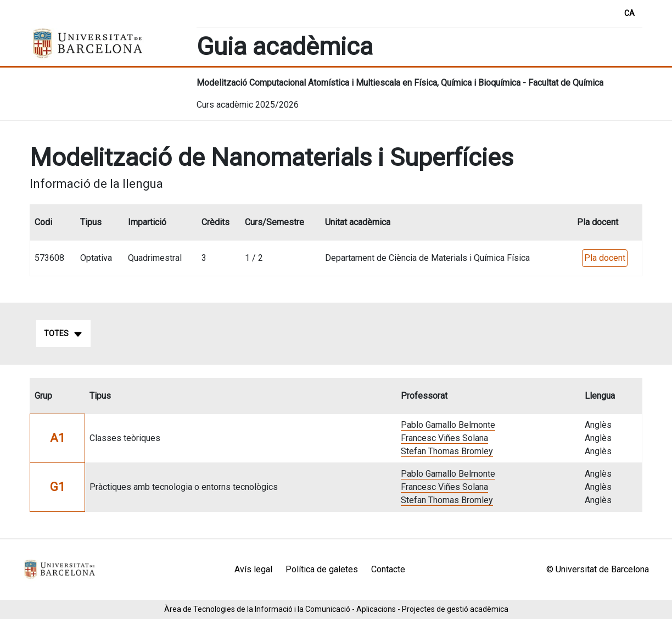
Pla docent (605, 258)
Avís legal (253, 569)
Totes (63, 334)
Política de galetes (322, 569)
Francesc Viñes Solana (444, 438)
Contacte (388, 569)
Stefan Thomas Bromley (447, 451)
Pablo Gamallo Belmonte (448, 425)
